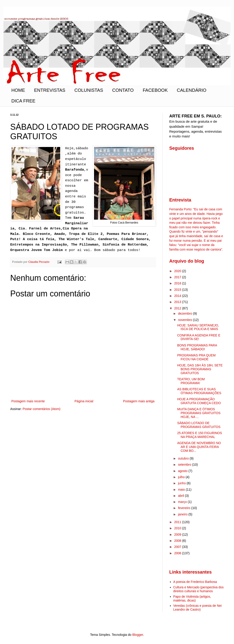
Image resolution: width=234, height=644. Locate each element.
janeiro (183, 514)
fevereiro (184, 508)
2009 (178, 535)
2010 (178, 528)
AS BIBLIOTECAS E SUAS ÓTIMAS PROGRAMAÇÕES (199, 391)
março (183, 502)
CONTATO (123, 90)
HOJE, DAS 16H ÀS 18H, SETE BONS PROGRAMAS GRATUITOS (200, 369)
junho (182, 483)
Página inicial (84, 401)
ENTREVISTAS (50, 90)
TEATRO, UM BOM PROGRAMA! (191, 381)
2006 (178, 553)
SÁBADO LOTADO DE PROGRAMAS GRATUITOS (199, 425)
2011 (178, 522)
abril (181, 496)
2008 (178, 541)
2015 (178, 290)
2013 (178, 302)
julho (182, 477)
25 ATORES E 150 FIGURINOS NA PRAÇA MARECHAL (200, 435)
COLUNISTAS (89, 90)
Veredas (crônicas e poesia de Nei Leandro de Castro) (198, 608)
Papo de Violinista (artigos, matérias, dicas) (192, 598)
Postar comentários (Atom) (41, 409)
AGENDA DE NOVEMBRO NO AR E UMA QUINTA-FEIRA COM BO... (199, 447)
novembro (185, 320)
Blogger (138, 635)
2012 (178, 308)
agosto (183, 471)
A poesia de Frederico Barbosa (195, 582)
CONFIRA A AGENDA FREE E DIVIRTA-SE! (199, 337)
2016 (178, 283)
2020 (178, 271)
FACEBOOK (155, 90)
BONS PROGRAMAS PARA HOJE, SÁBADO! (197, 347)
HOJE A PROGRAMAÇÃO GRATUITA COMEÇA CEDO (199, 401)
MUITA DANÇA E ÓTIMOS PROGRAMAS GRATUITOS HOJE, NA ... (199, 413)
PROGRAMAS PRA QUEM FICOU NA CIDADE (196, 357)
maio (182, 490)
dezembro (185, 313)
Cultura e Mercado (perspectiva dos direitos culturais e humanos (199, 589)
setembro (185, 465)
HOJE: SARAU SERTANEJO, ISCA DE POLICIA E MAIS (198, 327)
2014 (178, 296)
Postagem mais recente (28, 401)
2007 (178, 547)
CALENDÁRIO (192, 90)
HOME (18, 90)
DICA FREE (23, 101)
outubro (184, 458)
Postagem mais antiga (139, 401)
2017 (178, 277)
